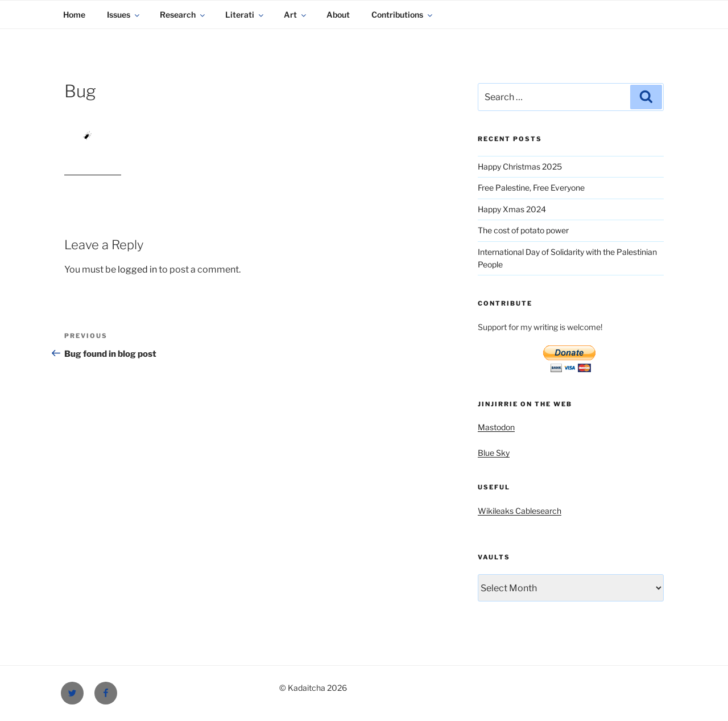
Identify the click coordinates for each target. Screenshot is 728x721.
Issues (124, 15)
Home (74, 15)
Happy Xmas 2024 (512, 209)
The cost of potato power (523, 230)
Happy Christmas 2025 (520, 166)
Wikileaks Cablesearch (520, 511)
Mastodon (496, 427)
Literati (245, 15)
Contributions (403, 15)
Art (296, 15)
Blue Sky (494, 453)
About (338, 15)
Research (183, 15)
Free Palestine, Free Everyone (531, 188)
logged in (137, 269)
